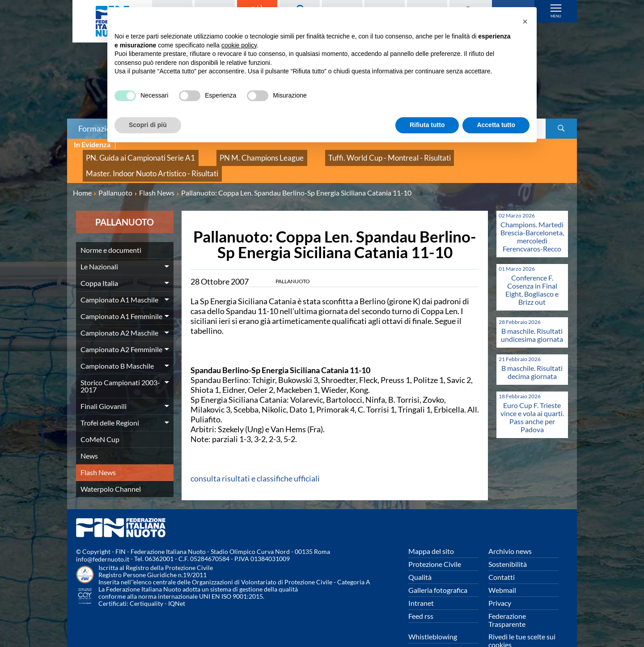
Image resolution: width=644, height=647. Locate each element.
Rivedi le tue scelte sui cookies (522, 619)
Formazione (99, 128)
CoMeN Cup (100, 417)
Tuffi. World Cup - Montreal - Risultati (335, 155)
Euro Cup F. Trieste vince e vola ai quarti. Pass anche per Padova (532, 395)
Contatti (502, 555)
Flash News (98, 450)
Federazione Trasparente (507, 598)
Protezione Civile (435, 542)
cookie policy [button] (239, 45)
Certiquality (146, 582)
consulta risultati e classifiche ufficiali (255, 456)
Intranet (421, 581)
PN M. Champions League (229, 155)
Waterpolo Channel (111, 467)
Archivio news (510, 529)
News (89, 434)
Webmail (502, 568)
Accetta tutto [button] (496, 125)
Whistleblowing (433, 615)
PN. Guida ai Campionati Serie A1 (129, 155)
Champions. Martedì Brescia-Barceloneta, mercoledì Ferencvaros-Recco (532, 215)
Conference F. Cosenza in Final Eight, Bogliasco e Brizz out (532, 268)
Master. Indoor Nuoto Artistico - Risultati (463, 155)
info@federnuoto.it (103, 538)
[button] (525, 21)
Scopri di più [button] (148, 125)
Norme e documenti (111, 228)
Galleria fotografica (438, 568)
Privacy (500, 581)
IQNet (177, 582)
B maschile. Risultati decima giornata (532, 350)
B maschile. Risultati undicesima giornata (532, 313)
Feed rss (421, 594)
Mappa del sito (431, 529)
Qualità (420, 555)
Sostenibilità (508, 542)
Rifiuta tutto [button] (427, 125)
